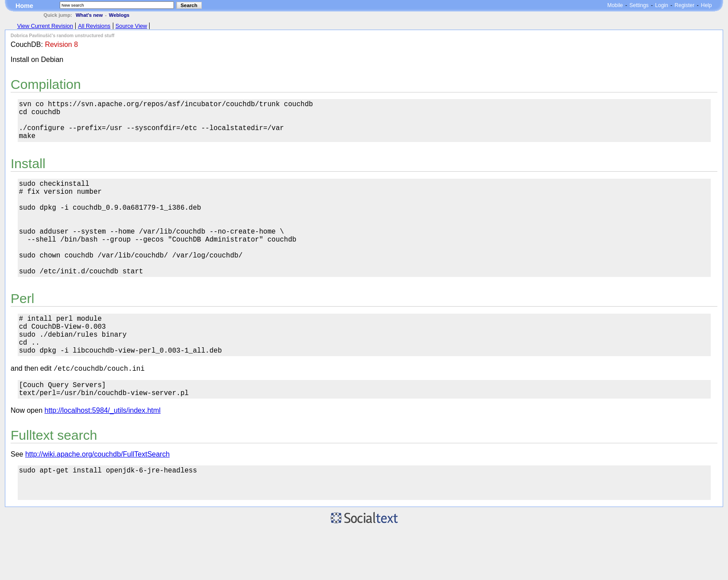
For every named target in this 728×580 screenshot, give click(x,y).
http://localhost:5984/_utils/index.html (103, 454)
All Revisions (94, 26)
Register (684, 5)
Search (189, 5)
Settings (639, 5)
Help (707, 5)
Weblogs (119, 15)
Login (661, 5)
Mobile (615, 5)
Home (24, 6)
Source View (131, 26)
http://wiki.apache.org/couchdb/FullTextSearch (97, 498)
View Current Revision (45, 26)
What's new (89, 15)
